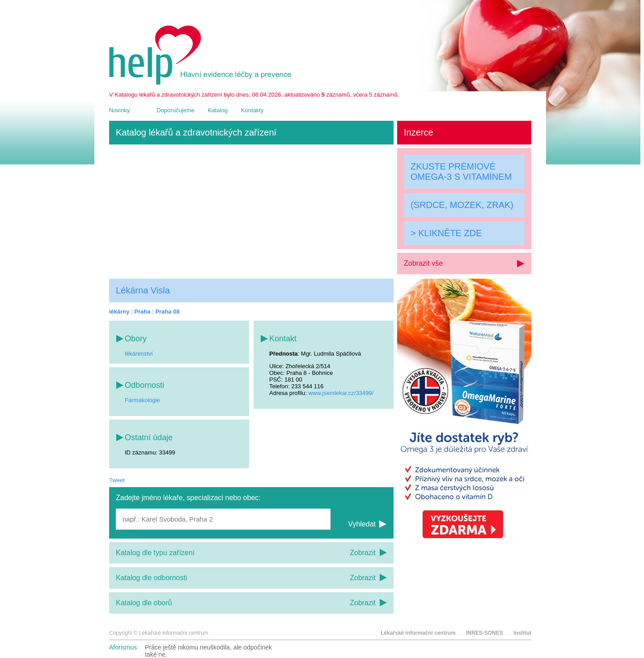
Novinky (119, 110)
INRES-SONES (485, 633)
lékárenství (139, 354)
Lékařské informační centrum (418, 633)
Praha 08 (167, 312)
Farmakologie (142, 400)
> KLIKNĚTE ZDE (446, 233)
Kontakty (252, 110)
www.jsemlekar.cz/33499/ (341, 393)
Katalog (218, 110)
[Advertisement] (251, 212)
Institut (522, 633)
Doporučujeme (176, 110)
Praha (142, 312)
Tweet (117, 480)
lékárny (119, 312)
